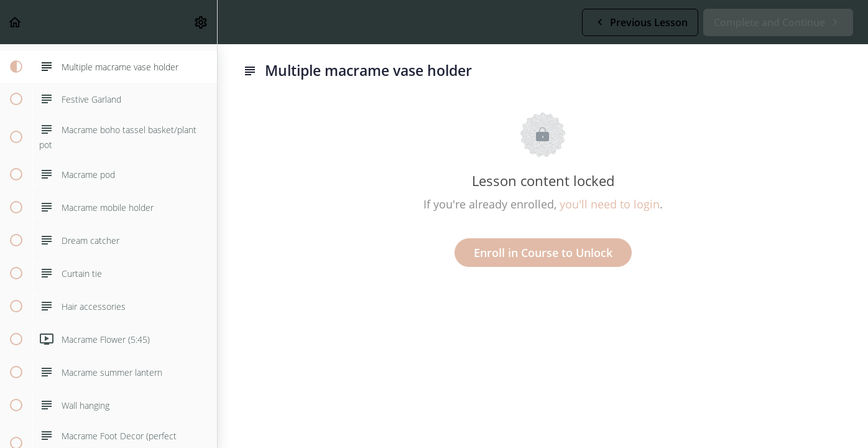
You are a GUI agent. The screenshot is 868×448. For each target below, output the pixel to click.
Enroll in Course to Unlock (543, 253)
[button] (16, 22)
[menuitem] (201, 22)
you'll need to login (610, 204)
